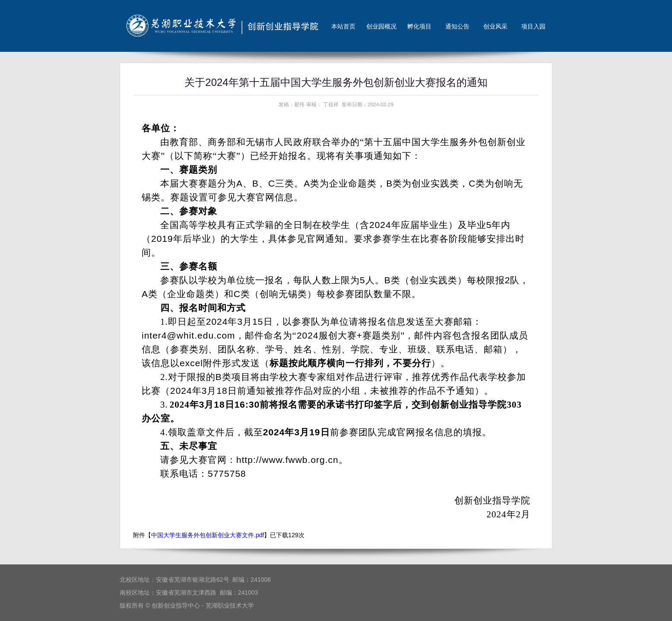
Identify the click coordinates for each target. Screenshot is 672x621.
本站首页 (343, 26)
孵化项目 (419, 26)
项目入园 (533, 26)
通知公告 (457, 26)
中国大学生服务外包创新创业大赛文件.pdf (208, 535)
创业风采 (495, 26)
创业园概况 (381, 26)
